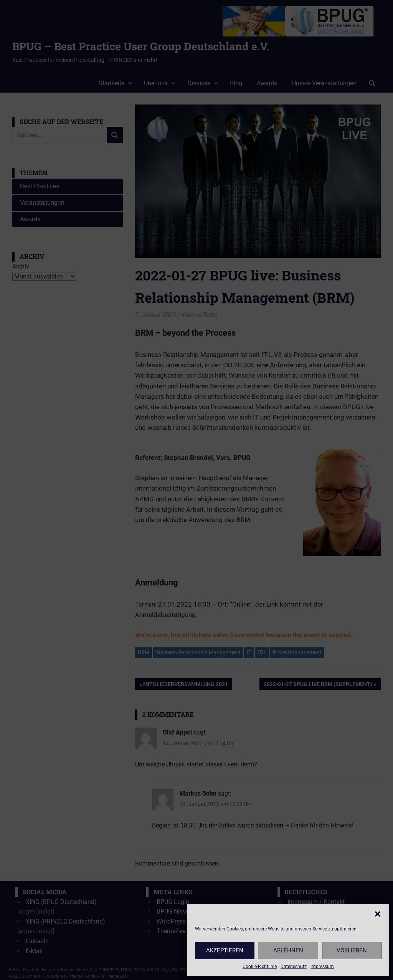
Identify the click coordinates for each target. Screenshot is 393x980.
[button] (378, 914)
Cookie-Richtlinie (260, 967)
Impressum (322, 967)
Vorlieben (352, 950)
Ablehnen (288, 950)
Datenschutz (294, 967)
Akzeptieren (225, 950)
